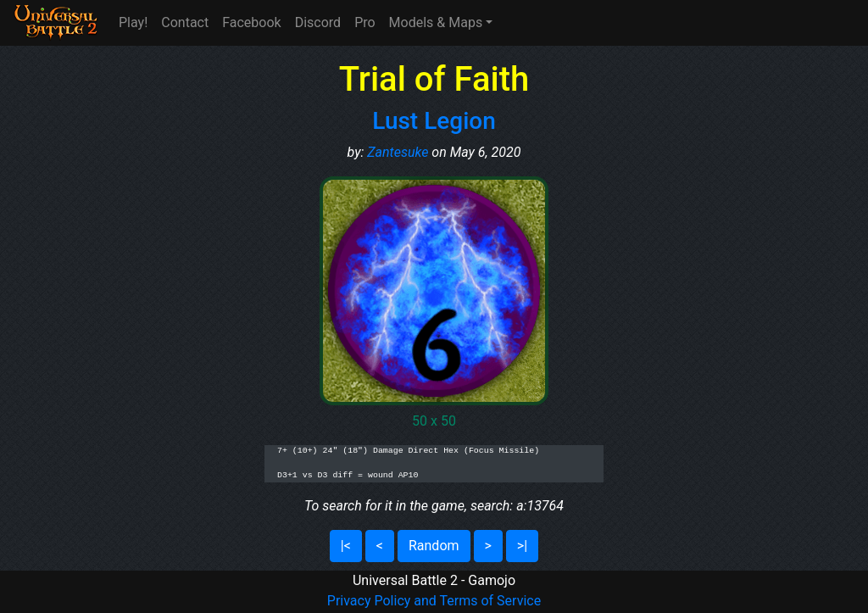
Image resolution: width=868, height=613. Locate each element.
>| (522, 546)
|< (346, 546)
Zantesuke (398, 152)
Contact (185, 22)
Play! (133, 22)
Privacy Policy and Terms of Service (434, 601)
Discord (318, 22)
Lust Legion (434, 121)
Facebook (251, 22)
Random (434, 546)
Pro (364, 22)
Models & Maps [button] (436, 22)
